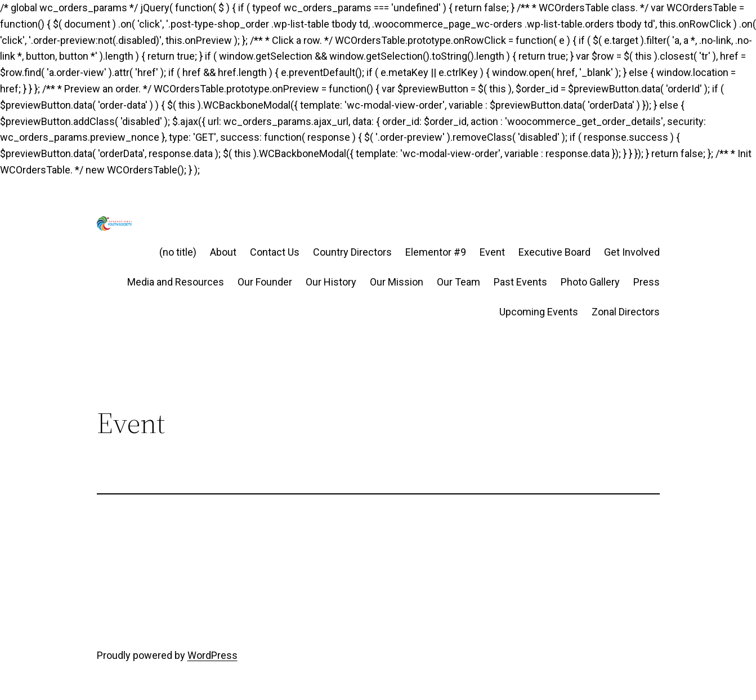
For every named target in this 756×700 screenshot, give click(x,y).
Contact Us (275, 252)
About (223, 252)
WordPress (213, 655)
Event (492, 252)
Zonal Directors (626, 312)
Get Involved (632, 252)
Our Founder (265, 282)
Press (647, 282)
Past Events (520, 282)
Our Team (458, 282)
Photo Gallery (590, 282)
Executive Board (554, 252)
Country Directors (352, 252)
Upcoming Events (539, 312)
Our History (331, 282)
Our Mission (397, 282)
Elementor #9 (436, 252)
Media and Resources (176, 282)
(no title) (178, 252)
